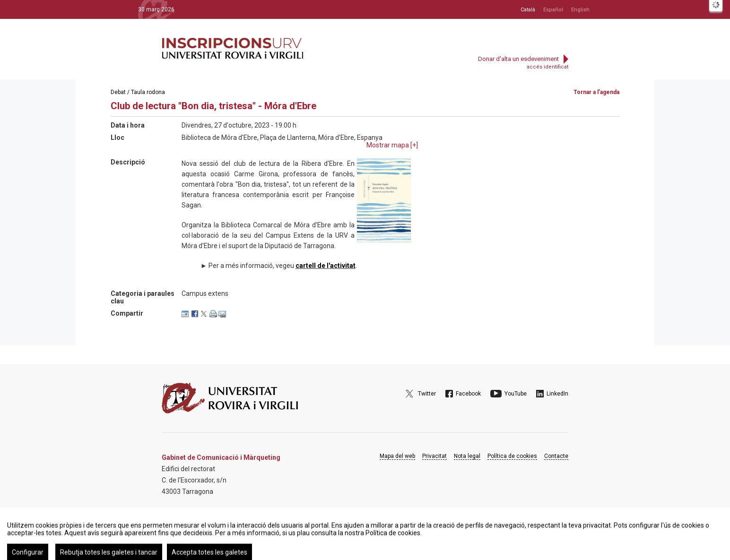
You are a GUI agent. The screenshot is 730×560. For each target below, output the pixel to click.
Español (553, 10)
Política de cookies (512, 456)
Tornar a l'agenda (596, 92)
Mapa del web (397, 456)
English (580, 10)
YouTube (516, 394)
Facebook (468, 394)
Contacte (556, 456)
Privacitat (435, 456)
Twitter (427, 394)
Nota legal (467, 456)
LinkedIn (557, 394)
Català (528, 10)
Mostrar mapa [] (392, 145)
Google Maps (188, 516)
